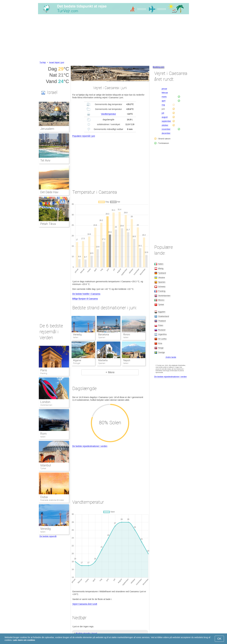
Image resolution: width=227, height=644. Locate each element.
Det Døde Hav (49, 192)
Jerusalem (47, 129)
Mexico (161, 300)
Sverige (161, 352)
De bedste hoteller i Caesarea (86, 294)
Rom (43, 434)
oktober (165, 125)
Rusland (162, 330)
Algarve (77, 360)
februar (165, 93)
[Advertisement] (113, 38)
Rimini (127, 335)
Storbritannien (46, 405)
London (45, 402)
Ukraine (162, 277)
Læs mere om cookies (24, 640)
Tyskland (162, 273)
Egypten (162, 312)
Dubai (44, 497)
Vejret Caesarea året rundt (85, 604)
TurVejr (43, 62)
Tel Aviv (45, 160)
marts (164, 97)
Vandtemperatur (108, 114)
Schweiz (162, 287)
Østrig (161, 268)
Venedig (77, 335)
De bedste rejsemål (48, 536)
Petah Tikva (48, 224)
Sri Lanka (162, 339)
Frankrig (44, 373)
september (166, 121)
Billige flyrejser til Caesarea (85, 299)
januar (164, 89)
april (164, 101)
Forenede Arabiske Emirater (52, 500)
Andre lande (171, 357)
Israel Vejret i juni (57, 62)
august (165, 117)
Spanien (162, 282)
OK (219, 639)
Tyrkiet (43, 468)
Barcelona (104, 335)
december (166, 133)
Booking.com (158, 67)
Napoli (127, 360)
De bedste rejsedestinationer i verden (90, 446)
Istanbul (46, 465)
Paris (44, 370)
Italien (43, 437)
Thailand (162, 321)
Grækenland (164, 316)
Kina (160, 343)
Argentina (162, 334)
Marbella (103, 360)
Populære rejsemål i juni (84, 136)
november (166, 129)
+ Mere (110, 372)
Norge (161, 348)
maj (163, 105)
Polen (161, 325)
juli (163, 113)
